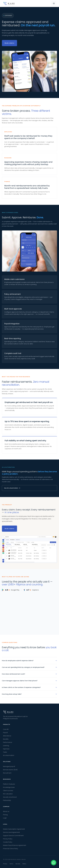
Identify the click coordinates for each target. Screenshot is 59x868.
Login (5, 818)
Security (18, 864)
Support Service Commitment (13, 836)
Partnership (7, 800)
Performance (8, 742)
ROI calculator (8, 794)
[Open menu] (54, 3)
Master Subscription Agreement (14, 829)
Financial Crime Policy (11, 849)
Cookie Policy (8, 842)
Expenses (6, 749)
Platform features (9, 784)
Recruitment (7, 773)
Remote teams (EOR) (10, 770)
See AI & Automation (12, 488)
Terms (11, 864)
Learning (6, 746)
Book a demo (9, 43)
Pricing (5, 815)
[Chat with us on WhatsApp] (54, 863)
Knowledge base (9, 787)
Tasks (5, 752)
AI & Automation (9, 755)
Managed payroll (9, 766)
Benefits (6, 739)
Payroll (5, 733)
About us (6, 811)
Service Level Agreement (11, 832)
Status (24, 864)
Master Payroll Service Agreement (15, 845)
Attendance (7, 736)
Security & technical (10, 797)
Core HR (6, 729)
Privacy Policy (8, 839)
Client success (8, 791)
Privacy (5, 864)
